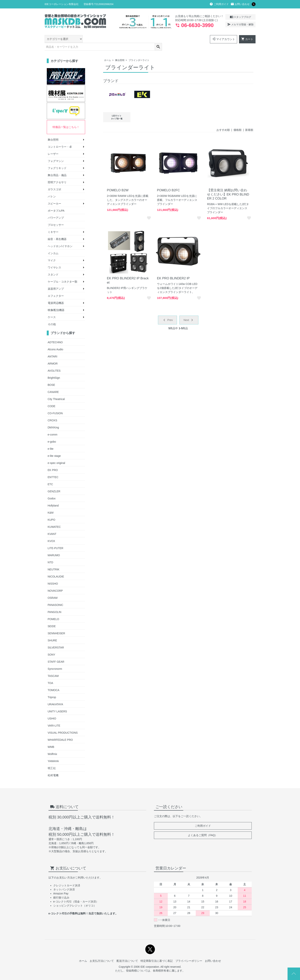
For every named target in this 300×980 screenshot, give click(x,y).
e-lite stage (54, 448)
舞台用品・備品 (57, 167)
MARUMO (54, 547)
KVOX (51, 533)
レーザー (53, 146)
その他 (52, 316)
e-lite (51, 441)
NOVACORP (55, 583)
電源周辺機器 (56, 295)
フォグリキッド (57, 160)
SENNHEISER (56, 625)
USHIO (52, 711)
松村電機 (53, 767)
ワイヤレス (54, 260)
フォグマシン (56, 153)
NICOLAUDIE (56, 569)
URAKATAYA (55, 696)
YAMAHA (53, 753)
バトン (52, 189)
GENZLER (54, 483)
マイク (52, 252)
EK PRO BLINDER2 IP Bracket (128, 273)
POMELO (53, 611)
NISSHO (53, 576)
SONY (52, 647)
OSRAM (53, 590)
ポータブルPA (56, 203)
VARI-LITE (54, 718)
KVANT (52, 526)
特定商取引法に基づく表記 (157, 953)
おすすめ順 (223, 122)
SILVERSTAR (56, 640)
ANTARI (53, 349)
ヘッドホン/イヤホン (60, 238)
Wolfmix (53, 746)
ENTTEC (53, 469)
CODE (52, 398)
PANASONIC (55, 597)
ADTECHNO (55, 334)
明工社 (52, 760)
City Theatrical (56, 391)
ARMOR (53, 356)
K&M (51, 505)
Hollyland (53, 498)
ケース (52, 309)
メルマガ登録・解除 (240, 24)
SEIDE (52, 618)
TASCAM (53, 668)
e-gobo (52, 434)
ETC (50, 476)
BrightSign (54, 370)
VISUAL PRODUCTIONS (63, 725)
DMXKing (53, 420)
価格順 (238, 122)
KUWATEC (54, 519)
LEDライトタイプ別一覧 (117, 109)
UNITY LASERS (57, 704)
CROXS (53, 412)
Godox (52, 491)
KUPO (52, 512)
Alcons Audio (55, 342)
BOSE (51, 377)
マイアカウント (224, 39)
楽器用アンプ (56, 281)
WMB (51, 739)
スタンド (53, 267)
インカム (53, 245)
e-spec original (56, 455)
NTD (51, 554)
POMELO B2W (118, 182)
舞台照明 (120, 52)
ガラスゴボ (54, 181)
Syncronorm (55, 661)
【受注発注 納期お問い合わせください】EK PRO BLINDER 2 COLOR (228, 187)
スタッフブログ (240, 17)
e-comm (53, 427)
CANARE (53, 384)
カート (247, 39)
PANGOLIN (55, 604)
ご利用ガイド (219, 4)
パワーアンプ (56, 210)
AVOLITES (54, 363)
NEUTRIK (54, 562)
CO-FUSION (55, 405)
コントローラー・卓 (60, 139)
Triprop (52, 689)
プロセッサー (56, 217)
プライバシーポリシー (189, 953)
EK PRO (53, 462)
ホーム (108, 52)
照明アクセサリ (57, 174)
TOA (51, 675)
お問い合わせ (240, 4)
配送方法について (127, 953)
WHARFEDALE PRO (60, 732)
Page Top (294, 974)
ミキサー (53, 224)
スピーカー (54, 196)
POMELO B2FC (168, 182)
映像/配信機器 (56, 302)
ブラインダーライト (139, 52)
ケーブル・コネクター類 (62, 274)
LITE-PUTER (56, 540)
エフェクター (56, 288)
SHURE (52, 633)
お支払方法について (102, 953)
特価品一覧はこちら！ (66, 119)
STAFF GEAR (56, 654)
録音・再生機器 (57, 231)
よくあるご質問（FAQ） (203, 827)
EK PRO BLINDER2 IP (173, 270)
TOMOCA (54, 682)
